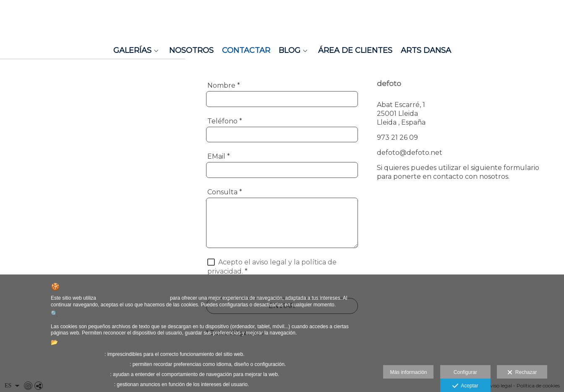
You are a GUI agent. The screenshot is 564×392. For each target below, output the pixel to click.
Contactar (246, 50)
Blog (290, 50)
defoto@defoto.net (410, 153)
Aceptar (465, 386)
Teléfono (225, 121)
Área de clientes (355, 50)
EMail (219, 156)
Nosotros (191, 50)
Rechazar (522, 373)
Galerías (132, 50)
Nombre (224, 85)
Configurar (465, 372)
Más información (408, 372)
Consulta (225, 192)
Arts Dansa (426, 50)
